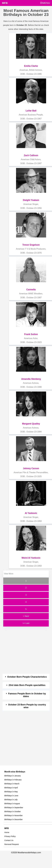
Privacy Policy (10, 836)
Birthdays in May (11, 792)
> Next (26, 616)
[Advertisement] (24, 650)
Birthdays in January (13, 776)
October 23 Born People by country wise (27, 706)
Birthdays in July (11, 800)
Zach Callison (31, 155)
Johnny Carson (31, 468)
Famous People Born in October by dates (27, 695)
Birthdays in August (12, 804)
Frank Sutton (31, 334)
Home (7, 832)
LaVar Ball (31, 111)
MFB (5, 3)
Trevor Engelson (31, 245)
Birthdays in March (12, 784)
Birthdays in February (13, 780)
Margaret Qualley (31, 424)
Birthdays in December (14, 819)
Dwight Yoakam (31, 200)
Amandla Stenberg (31, 379)
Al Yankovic (31, 513)
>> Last (26, 623)
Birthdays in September (14, 808)
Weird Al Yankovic (31, 558)
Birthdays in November (14, 815)
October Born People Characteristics (27, 677)
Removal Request (12, 844)
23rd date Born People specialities (27, 685)
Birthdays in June (11, 796)
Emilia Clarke (31, 66)
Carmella (31, 290)
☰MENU (45, 3)
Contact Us (9, 840)
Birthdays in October (13, 811)
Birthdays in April (11, 788)
